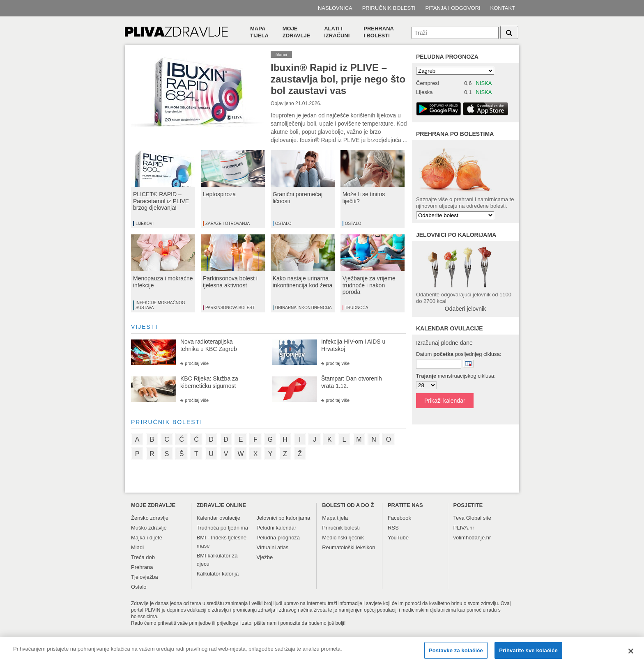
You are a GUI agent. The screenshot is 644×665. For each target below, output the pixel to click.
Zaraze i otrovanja (228, 224)
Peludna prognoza (447, 57)
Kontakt (503, 8)
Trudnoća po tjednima (222, 528)
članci (281, 55)
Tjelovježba (145, 577)
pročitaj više (197, 363)
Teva (459, 518)
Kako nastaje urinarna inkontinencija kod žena (303, 282)
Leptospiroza (219, 194)
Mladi (137, 547)
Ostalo (283, 224)
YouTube (398, 538)
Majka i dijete (147, 538)
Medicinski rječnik (343, 538)
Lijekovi (145, 224)
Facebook (399, 518)
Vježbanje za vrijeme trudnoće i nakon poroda (369, 285)
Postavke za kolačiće (456, 654)
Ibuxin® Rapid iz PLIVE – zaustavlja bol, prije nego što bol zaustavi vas (338, 79)
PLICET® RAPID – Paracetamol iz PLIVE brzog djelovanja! (161, 201)
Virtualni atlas (273, 547)
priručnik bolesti (167, 422)
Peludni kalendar (277, 528)
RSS (393, 528)
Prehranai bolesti (379, 32)
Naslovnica (335, 8)
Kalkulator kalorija (218, 574)
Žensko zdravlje (150, 518)
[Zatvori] (631, 654)
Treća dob (143, 557)
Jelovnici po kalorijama (284, 518)
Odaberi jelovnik (465, 309)
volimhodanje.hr (472, 538)
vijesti (144, 327)
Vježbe (265, 557)
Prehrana (142, 567)
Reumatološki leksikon (348, 547)
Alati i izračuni (337, 32)
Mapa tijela (259, 32)
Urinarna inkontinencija (304, 308)
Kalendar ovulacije (218, 518)
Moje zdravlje (297, 32)
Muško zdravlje (149, 528)
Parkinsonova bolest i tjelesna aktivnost (230, 282)
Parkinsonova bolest (230, 308)
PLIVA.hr (464, 528)
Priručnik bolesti (389, 8)
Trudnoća (357, 308)
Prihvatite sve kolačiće (528, 654)
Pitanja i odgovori (453, 8)
